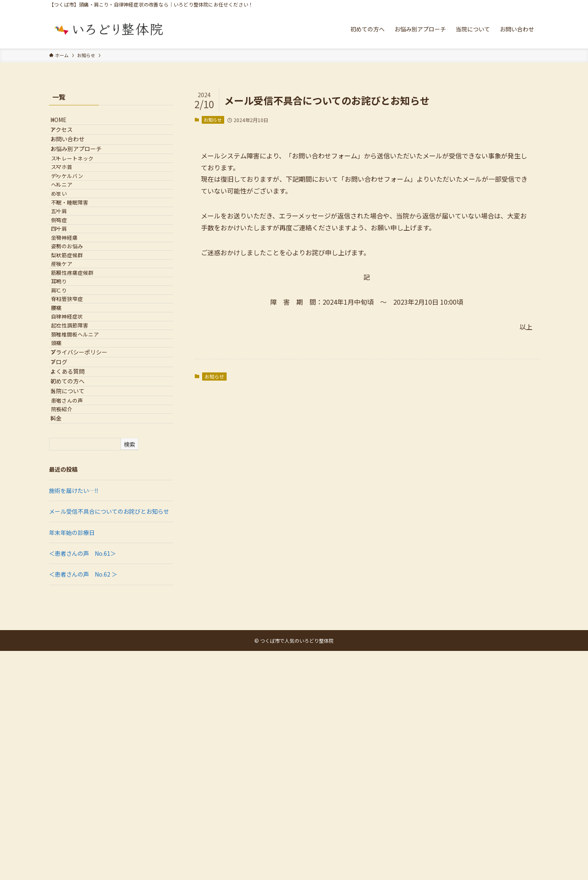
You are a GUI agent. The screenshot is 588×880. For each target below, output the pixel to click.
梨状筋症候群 (78, 359)
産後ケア (73, 374)
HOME (66, 123)
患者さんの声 (78, 612)
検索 (129, 673)
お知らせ (213, 120)
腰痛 (67, 451)
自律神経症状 (78, 466)
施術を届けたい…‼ (74, 720)
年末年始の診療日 (72, 762)
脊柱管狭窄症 (78, 436)
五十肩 (70, 282)
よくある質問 (75, 562)
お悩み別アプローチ (83, 174)
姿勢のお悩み (78, 344)
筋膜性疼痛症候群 (83, 390)
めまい (70, 252)
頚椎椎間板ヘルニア (86, 497)
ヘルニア (73, 237)
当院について (75, 596)
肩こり (70, 420)
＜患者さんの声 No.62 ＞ (83, 803)
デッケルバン (78, 221)
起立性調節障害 (81, 482)
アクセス (69, 140)
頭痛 (67, 512)
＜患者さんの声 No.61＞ (82, 782)
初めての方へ (75, 579)
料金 (63, 644)
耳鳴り (70, 405)
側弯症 (70, 298)
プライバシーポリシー (86, 528)
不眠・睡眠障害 (81, 267)
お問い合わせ (75, 157)
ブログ (66, 545)
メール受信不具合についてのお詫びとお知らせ (109, 740)
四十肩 (70, 313)
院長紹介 (73, 627)
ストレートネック (83, 190)
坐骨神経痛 (75, 329)
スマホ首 (73, 206)
